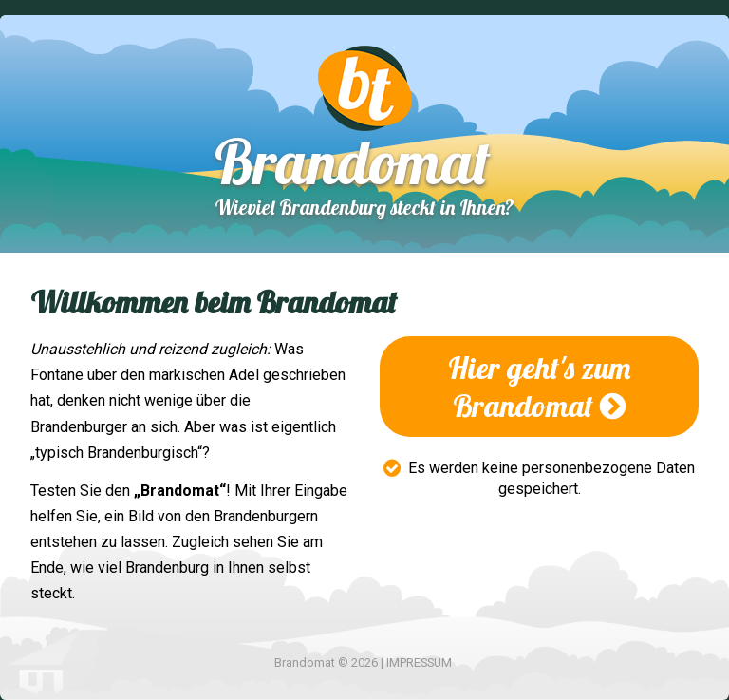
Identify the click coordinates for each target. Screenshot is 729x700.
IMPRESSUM (419, 662)
